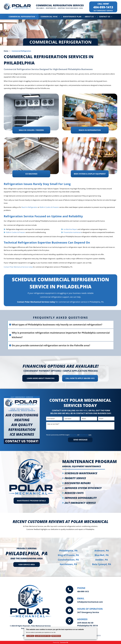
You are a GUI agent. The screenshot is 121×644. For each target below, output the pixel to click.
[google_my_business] (30, 622)
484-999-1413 (103, 7)
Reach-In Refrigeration (29, 207)
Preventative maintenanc (73, 232)
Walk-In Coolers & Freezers (49, 207)
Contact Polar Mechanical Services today (18, 267)
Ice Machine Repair (70, 229)
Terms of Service (84, 435)
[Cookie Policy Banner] (60, 633)
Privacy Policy (73, 435)
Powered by (56, 642)
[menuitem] (23, 17)
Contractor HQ (64, 642)
